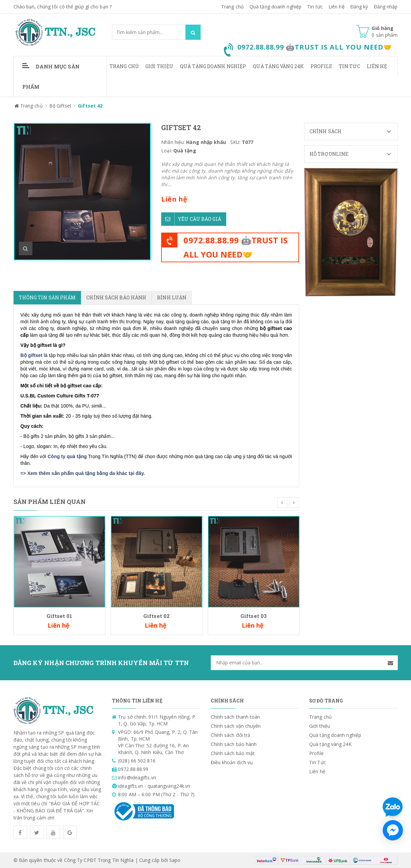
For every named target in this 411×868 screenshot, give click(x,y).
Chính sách (354, 131)
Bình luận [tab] (172, 297)
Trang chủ (124, 66)
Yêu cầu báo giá (191, 218)
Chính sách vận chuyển (236, 726)
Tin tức (315, 7)
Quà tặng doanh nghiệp (275, 7)
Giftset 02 (156, 616)
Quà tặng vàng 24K (278, 66)
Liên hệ (377, 66)
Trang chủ (232, 7)
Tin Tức (349, 66)
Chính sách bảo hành (234, 744)
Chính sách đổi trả (231, 735)
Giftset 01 (60, 616)
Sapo (175, 860)
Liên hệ (336, 7)
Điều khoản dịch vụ (232, 762)
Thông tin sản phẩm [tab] (47, 297)
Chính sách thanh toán (236, 717)
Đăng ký (359, 7)
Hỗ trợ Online (354, 154)
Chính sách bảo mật (233, 753)
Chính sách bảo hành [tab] (116, 297)
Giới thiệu (159, 66)
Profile (321, 66)
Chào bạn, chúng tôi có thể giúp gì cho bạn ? (63, 7)
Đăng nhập (386, 7)
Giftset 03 (254, 616)
